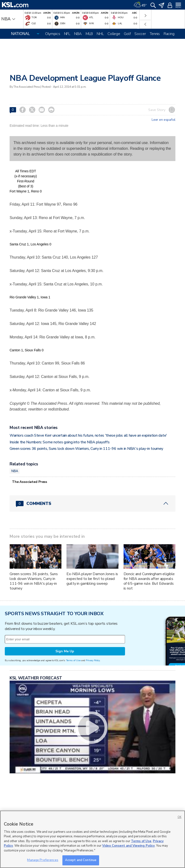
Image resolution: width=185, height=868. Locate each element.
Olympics (53, 34)
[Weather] (140, 5)
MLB (89, 34)
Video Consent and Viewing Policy (128, 846)
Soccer (140, 34)
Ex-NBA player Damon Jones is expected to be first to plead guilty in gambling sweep (92, 579)
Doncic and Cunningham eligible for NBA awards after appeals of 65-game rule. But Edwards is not (149, 581)
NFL (67, 34)
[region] (92, 839)
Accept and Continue (81, 860)
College (114, 34)
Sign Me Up (65, 651)
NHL (100, 34)
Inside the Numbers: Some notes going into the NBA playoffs (60, 442)
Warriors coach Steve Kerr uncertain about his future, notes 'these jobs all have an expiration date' (88, 435)
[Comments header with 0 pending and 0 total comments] (92, 503)
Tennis (155, 34)
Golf (127, 34)
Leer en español (164, 120)
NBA (78, 34)
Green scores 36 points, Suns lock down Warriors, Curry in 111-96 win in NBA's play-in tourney (86, 449)
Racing (169, 34)
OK (179, 817)
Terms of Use (73, 660)
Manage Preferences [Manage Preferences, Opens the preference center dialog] (43, 860)
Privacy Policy (93, 660)
